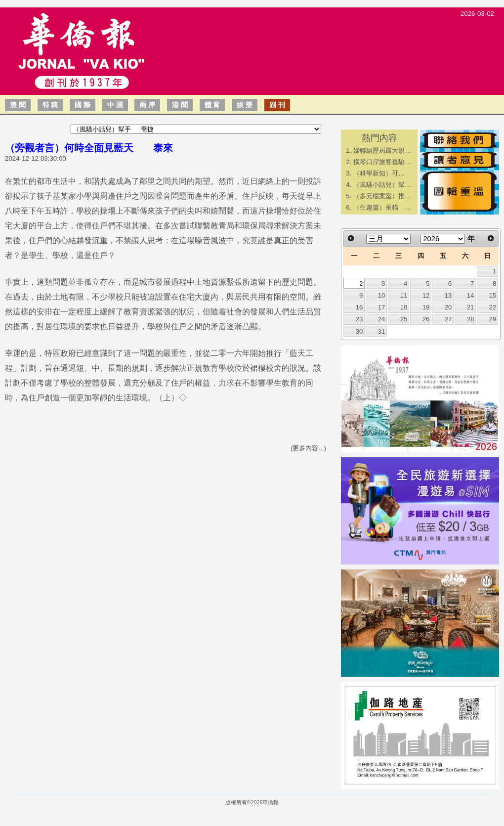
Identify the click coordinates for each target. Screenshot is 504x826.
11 (404, 295)
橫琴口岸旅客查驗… (382, 162)
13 (448, 295)
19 (426, 307)
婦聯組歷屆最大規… (382, 151)
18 (404, 307)
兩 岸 (147, 105)
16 (359, 307)
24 (382, 319)
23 (359, 319)
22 (493, 307)
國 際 (83, 105)
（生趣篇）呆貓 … (382, 207)
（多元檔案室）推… (382, 196)
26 (426, 319)
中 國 (115, 105)
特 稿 (50, 105)
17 (382, 307)
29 (493, 319)
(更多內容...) (308, 448)
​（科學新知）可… (379, 173)
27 (448, 319)
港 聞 (180, 105)
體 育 (212, 105)
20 (448, 307)
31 (382, 331)
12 (426, 295)
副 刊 (277, 105)
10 (382, 295)
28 (471, 319)
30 (359, 331)
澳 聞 (18, 105)
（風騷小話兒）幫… (382, 185)
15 (493, 295)
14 (471, 295)
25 (404, 319)
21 (471, 307)
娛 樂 (245, 105)
